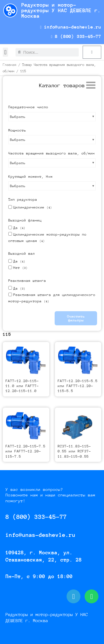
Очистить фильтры (76, 318)
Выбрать (18, 117)
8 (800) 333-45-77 (76, 36)
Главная (10, 65)
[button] (5, 52)
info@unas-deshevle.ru (71, 27)
